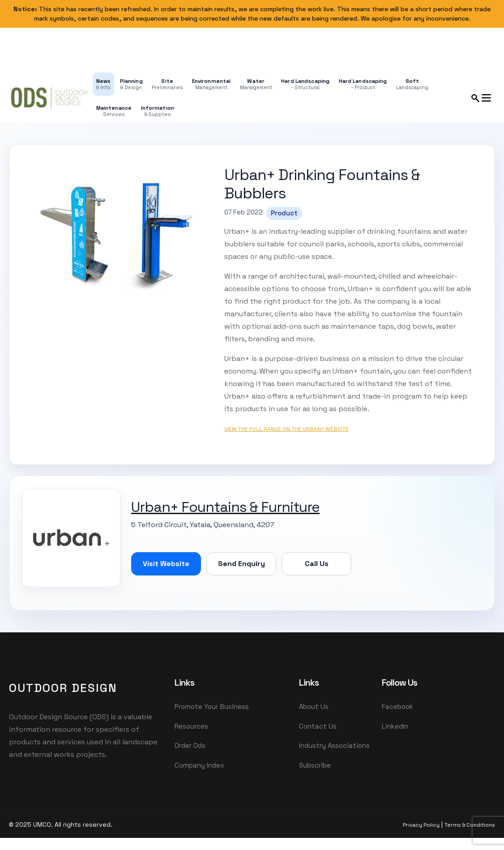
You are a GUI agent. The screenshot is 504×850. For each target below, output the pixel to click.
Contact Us (318, 727)
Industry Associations (334, 747)
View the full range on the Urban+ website (286, 429)
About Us (314, 706)
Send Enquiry (241, 564)
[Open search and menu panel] (482, 98)
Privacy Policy (421, 827)
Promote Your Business (212, 706)
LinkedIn (395, 727)
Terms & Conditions (470, 827)
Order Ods (190, 747)
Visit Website (166, 564)
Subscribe (315, 767)
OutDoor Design (63, 688)
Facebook (397, 706)
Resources (191, 727)
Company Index (199, 767)
